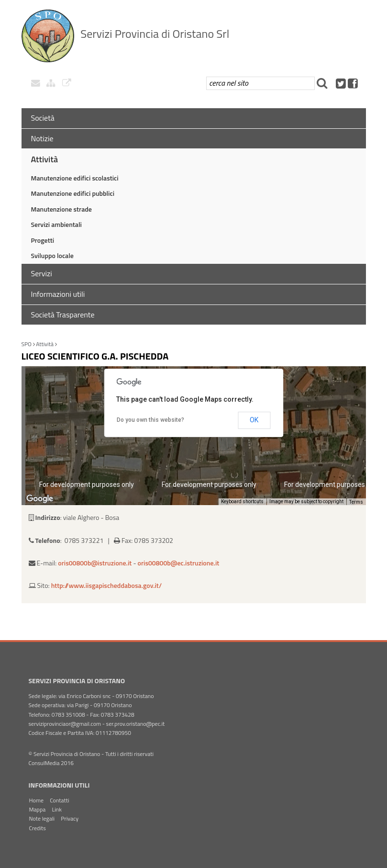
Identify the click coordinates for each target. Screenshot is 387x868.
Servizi (42, 273)
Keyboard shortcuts (242, 502)
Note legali (42, 818)
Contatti (59, 800)
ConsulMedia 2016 (51, 763)
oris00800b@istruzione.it (95, 563)
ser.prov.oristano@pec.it (136, 724)
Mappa (38, 809)
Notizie (42, 138)
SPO (27, 344)
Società (43, 118)
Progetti (43, 240)
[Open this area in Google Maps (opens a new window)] (40, 499)
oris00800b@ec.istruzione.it (179, 563)
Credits (38, 828)
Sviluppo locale (52, 255)
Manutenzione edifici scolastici (75, 178)
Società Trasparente (63, 315)
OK (254, 420)
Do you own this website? (150, 420)
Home (36, 800)
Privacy (70, 818)
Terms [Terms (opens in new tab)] (356, 502)
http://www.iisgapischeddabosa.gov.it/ (106, 585)
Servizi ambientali (56, 224)
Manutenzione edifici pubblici (73, 193)
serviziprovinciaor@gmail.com (65, 724)
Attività (45, 159)
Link (57, 809)
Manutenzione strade (61, 209)
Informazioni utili (58, 294)
